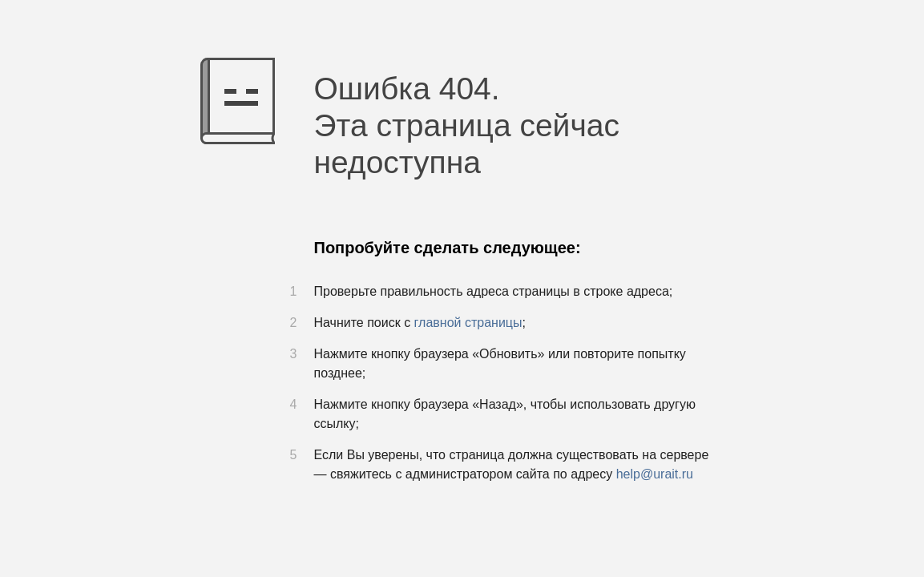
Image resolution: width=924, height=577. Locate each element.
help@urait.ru (655, 474)
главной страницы (468, 323)
